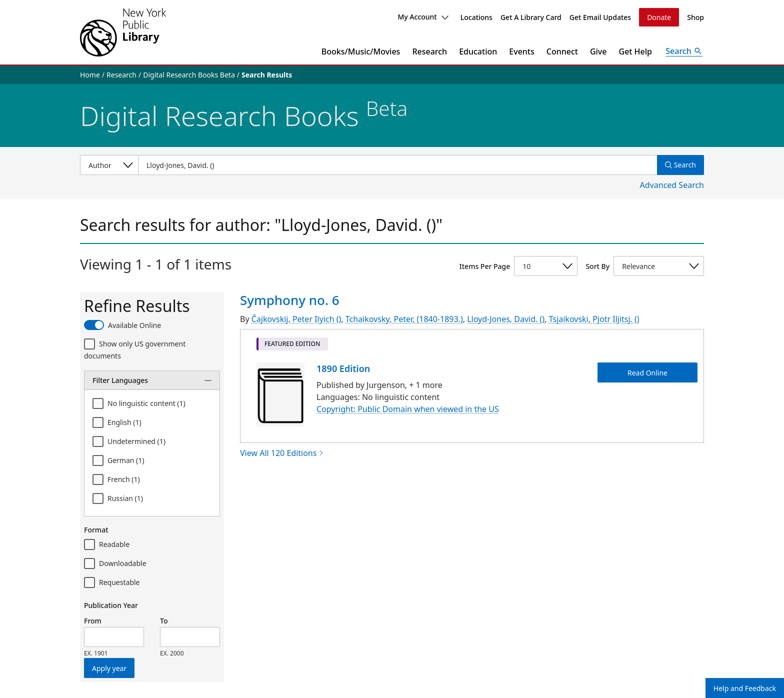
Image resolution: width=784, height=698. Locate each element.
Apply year (109, 668)
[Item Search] (397, 165)
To (164, 621)
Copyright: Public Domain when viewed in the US (408, 409)
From (93, 621)
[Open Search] (684, 51)
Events (521, 51)
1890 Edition (343, 368)
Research (429, 51)
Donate (659, 17)
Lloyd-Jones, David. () (506, 319)
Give (598, 51)
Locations (476, 17)
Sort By (597, 266)
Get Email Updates (600, 17)
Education (478, 51)
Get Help (636, 51)
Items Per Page (485, 266)
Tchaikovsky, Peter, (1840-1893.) (404, 319)
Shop (695, 17)
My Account (423, 17)
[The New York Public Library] (123, 32)
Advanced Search (672, 185)
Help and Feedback (745, 688)
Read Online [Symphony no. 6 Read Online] (647, 372)
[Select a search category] (109, 165)
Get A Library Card (531, 17)
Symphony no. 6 (290, 300)
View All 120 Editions (282, 453)
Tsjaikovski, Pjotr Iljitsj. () (594, 319)
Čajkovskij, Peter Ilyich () (296, 319)
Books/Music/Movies (361, 51)
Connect (562, 51)
